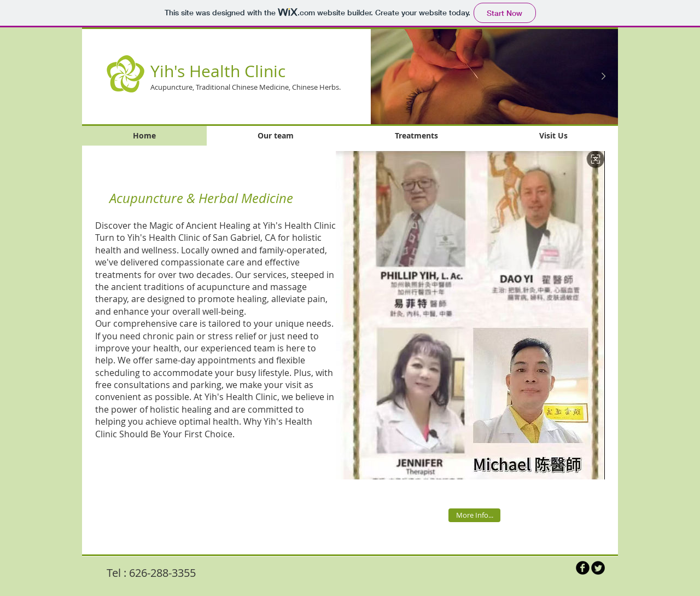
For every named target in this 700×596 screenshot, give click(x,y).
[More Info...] (474, 515)
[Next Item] (603, 77)
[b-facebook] (583, 568)
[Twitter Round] (598, 568)
